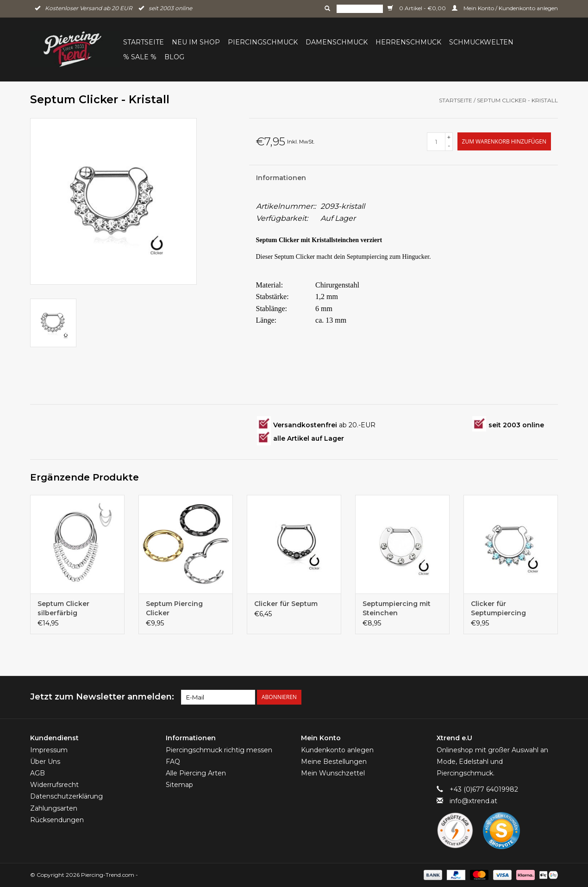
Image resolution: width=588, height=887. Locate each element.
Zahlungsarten (54, 808)
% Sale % (140, 57)
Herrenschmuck (408, 42)
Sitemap (179, 785)
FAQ (173, 762)
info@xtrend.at (473, 801)
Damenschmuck (337, 42)
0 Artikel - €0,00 (417, 8)
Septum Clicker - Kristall (517, 100)
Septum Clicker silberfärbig (63, 608)
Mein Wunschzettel (333, 773)
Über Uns (45, 762)
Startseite (144, 42)
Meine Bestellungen (334, 762)
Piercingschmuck (263, 42)
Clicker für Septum (286, 604)
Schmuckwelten (481, 42)
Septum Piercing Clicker (174, 608)
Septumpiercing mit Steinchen (397, 608)
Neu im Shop (196, 42)
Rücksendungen (57, 820)
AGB (38, 773)
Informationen (281, 178)
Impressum (49, 750)
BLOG (174, 57)
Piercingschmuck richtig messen (219, 750)
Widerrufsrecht (54, 785)
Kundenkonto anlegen (337, 750)
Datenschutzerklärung (66, 796)
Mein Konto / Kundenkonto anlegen (505, 8)
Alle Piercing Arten (196, 773)
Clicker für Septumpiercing (498, 608)
